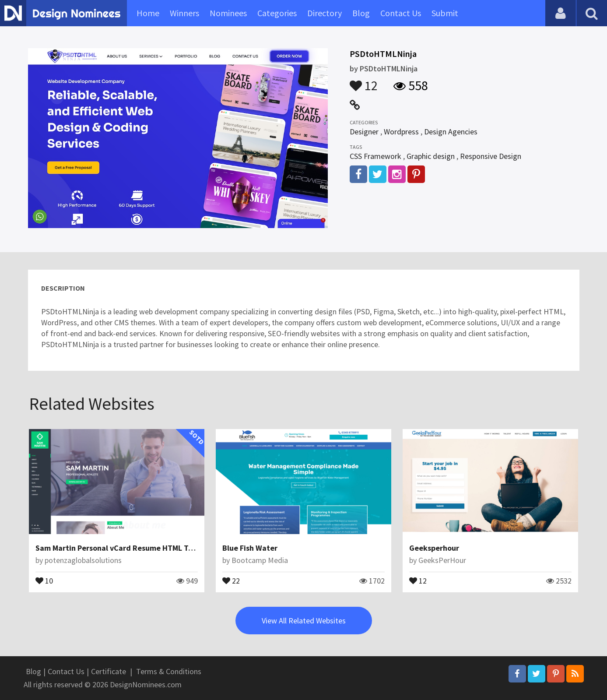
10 (44, 580)
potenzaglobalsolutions (83, 560)
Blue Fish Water (250, 548)
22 (231, 580)
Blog (361, 13)
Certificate (109, 671)
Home (148, 13)
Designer (364, 132)
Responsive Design (491, 156)
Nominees (228, 13)
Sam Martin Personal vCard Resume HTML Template (127, 548)
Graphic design (431, 156)
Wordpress (401, 132)
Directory (325, 13)
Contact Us (401, 13)
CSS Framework (375, 156)
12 (364, 81)
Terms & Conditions (169, 671)
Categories (277, 13)
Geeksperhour (434, 548)
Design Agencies (451, 132)
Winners (184, 13)
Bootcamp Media (260, 560)
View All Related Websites (304, 621)
